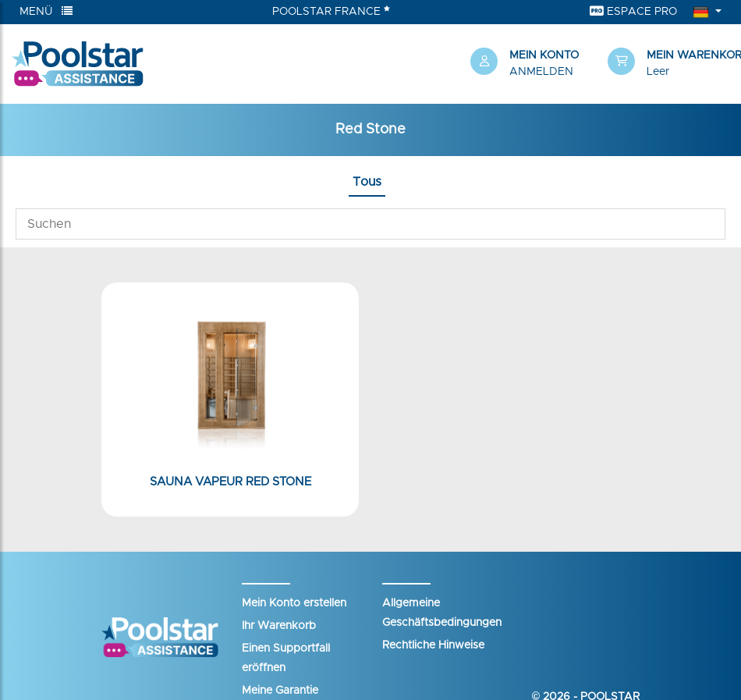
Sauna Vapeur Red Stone (230, 482)
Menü (46, 11)
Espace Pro (633, 11)
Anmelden (541, 72)
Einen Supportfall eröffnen (286, 658)
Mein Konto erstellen (294, 603)
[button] (668, 64)
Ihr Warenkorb (279, 626)
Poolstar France (331, 11)
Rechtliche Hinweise (433, 645)
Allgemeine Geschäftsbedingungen (442, 613)
